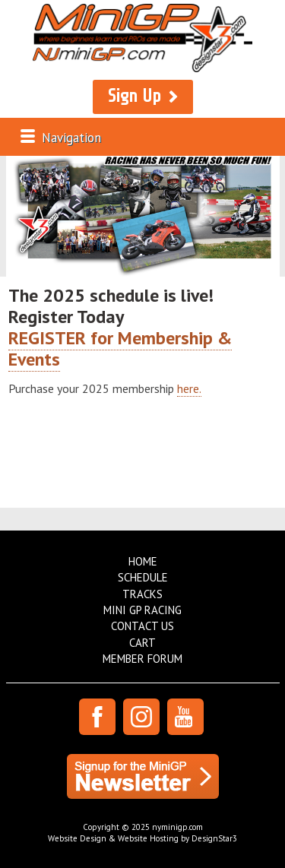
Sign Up (135, 96)
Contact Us (142, 626)
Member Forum (142, 659)
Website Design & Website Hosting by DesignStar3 (142, 838)
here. (189, 388)
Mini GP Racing (142, 610)
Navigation (71, 138)
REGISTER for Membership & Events (120, 348)
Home (143, 561)
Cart (142, 643)
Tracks (142, 594)
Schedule (143, 577)
